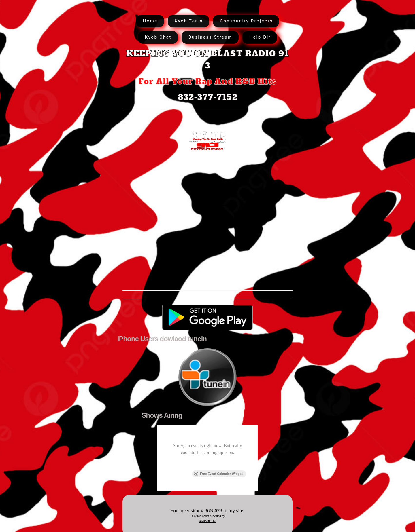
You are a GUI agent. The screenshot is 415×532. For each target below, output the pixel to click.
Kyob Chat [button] (158, 37)
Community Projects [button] (246, 21)
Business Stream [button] (211, 37)
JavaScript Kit (207, 521)
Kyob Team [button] (189, 21)
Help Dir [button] (260, 37)
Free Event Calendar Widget (218, 474)
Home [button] (150, 21)
